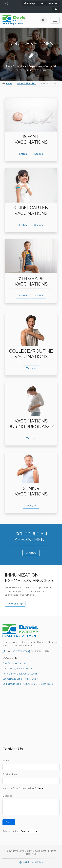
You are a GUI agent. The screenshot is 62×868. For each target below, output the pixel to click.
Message (7, 796)
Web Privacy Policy (31, 862)
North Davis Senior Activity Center (20, 674)
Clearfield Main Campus (15, 663)
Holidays (30, 3)
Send (9, 822)
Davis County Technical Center (18, 669)
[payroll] (56, 9)
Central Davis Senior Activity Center (20, 679)
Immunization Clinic (27, 84)
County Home (49, 3)
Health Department (13, 24)
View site (31, 368)
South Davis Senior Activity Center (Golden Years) (28, 684)
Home (9, 84)
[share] (6, 4)
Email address (10, 774)
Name (6, 760)
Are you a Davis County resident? (19, 788)
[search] (43, 20)
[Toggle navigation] (55, 20)
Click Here (31, 553)
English (23, 154)
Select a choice (10, 831)
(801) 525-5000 (20, 651)
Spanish (39, 154)
